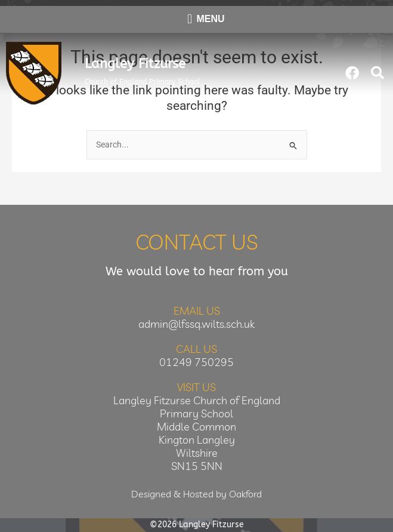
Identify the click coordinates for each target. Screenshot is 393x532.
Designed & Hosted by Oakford (196, 494)
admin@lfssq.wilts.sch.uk (196, 324)
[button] (377, 73)
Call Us (196, 349)
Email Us (197, 311)
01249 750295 (196, 362)
